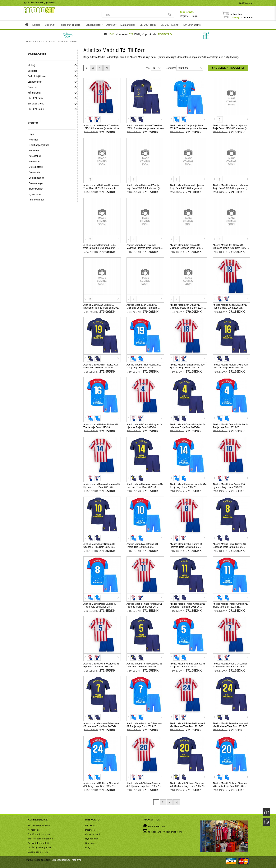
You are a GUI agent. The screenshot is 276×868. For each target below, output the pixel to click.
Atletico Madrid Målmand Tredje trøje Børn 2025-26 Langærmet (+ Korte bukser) (101, 248)
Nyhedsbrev (35, 194)
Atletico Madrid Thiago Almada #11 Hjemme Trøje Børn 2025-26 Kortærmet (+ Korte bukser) (144, 607)
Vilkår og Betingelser (39, 847)
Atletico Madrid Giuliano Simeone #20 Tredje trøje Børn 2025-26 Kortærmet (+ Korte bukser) (230, 786)
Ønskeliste (34, 162)
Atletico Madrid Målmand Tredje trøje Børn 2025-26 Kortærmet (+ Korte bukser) (143, 188)
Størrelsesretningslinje (40, 839)
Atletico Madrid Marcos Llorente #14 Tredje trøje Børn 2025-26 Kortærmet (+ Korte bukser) (188, 487)
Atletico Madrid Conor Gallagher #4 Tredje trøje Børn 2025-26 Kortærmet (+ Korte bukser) (231, 427)
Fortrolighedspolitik (39, 843)
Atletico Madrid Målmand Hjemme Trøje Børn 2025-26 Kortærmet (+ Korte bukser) (230, 128)
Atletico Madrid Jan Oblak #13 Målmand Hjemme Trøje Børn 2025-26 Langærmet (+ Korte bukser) (102, 308)
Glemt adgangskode (39, 145)
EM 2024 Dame (36, 109)
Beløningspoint (36, 178)
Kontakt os (34, 830)
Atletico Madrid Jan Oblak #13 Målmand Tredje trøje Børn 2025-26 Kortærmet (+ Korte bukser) (231, 248)
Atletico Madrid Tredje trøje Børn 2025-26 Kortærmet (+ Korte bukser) (188, 127)
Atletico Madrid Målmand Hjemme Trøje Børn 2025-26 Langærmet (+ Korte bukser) (187, 188)
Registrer (185, 16)
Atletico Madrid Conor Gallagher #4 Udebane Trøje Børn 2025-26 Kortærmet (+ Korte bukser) (188, 427)
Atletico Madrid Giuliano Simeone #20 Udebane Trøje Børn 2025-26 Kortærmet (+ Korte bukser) (187, 786)
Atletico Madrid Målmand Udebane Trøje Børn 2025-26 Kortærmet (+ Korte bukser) (101, 188)
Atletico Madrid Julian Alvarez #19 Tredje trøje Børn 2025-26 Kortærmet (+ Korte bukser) (144, 368)
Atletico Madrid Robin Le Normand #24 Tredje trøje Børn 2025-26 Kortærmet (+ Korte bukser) (101, 786)
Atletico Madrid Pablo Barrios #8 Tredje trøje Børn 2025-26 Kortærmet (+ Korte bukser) (100, 607)
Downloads (34, 172)
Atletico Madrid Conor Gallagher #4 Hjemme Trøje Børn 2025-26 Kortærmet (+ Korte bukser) (144, 427)
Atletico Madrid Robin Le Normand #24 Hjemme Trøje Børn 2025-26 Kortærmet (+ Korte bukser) (187, 726)
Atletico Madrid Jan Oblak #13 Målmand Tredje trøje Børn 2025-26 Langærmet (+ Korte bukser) (188, 308)
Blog (88, 847)
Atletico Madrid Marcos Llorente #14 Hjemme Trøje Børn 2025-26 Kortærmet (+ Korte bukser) (102, 487)
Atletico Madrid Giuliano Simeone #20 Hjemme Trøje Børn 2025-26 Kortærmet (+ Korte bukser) (143, 786)
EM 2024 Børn (35, 98)
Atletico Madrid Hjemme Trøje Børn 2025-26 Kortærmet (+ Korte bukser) (102, 127)
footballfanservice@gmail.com (40, 2)
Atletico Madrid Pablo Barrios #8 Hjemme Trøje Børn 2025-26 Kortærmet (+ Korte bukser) (186, 547)
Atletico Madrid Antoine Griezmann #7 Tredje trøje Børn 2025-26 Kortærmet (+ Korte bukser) (144, 726)
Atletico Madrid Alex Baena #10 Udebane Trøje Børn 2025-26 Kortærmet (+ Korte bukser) (99, 547)
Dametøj (32, 87)
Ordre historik (36, 167)
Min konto (187, 12)
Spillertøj (32, 71)
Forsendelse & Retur (39, 825)
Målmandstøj (34, 93)
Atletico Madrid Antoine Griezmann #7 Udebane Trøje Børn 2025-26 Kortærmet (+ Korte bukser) (101, 726)
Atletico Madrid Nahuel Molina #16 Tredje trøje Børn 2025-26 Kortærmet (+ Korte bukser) (101, 427)
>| (107, 68)
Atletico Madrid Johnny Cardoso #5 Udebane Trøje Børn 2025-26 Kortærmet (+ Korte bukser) (144, 667)
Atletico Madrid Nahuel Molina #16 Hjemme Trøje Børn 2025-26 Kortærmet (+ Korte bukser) (187, 368)
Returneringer (36, 183)
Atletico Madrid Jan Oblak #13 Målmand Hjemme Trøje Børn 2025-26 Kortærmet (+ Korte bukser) (145, 248)
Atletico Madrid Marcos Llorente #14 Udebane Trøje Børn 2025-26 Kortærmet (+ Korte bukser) (145, 487)
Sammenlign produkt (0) (228, 68)
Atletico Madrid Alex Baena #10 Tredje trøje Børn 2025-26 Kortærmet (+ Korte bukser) (143, 547)
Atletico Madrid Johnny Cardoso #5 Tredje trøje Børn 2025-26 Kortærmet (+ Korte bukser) (188, 667)
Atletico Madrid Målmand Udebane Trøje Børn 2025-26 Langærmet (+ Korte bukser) (230, 188)
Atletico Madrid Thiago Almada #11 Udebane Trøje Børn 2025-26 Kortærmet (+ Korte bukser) (187, 607)
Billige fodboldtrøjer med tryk (66, 860)
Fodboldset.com (154, 826)
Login (195, 16)
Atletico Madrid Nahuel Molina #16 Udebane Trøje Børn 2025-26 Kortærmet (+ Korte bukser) (230, 368)
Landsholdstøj (35, 82)
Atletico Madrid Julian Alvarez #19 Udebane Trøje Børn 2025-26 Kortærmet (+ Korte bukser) (101, 368)
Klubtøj (31, 65)
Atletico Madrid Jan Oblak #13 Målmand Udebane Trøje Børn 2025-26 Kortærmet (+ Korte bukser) (188, 248)
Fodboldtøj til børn (37, 76)
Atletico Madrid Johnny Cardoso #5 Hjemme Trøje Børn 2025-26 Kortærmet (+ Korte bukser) (101, 667)
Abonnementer (36, 200)
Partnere (90, 830)
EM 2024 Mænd (36, 104)
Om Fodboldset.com (39, 834)
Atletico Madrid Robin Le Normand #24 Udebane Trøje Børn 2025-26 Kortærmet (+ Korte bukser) (230, 726)
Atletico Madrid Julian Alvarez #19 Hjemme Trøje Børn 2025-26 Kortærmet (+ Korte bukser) (230, 308)
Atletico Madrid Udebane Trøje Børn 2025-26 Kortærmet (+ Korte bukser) (145, 127)
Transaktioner (36, 189)
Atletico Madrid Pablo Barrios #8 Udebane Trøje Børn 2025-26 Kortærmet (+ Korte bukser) (229, 547)
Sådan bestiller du (38, 852)
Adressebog (35, 156)
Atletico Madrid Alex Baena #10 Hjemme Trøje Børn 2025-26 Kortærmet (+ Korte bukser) (229, 487)
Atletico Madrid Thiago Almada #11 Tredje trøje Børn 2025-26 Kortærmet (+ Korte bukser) (231, 607)
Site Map (90, 843)
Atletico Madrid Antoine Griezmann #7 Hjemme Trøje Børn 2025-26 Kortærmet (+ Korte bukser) (230, 667)
